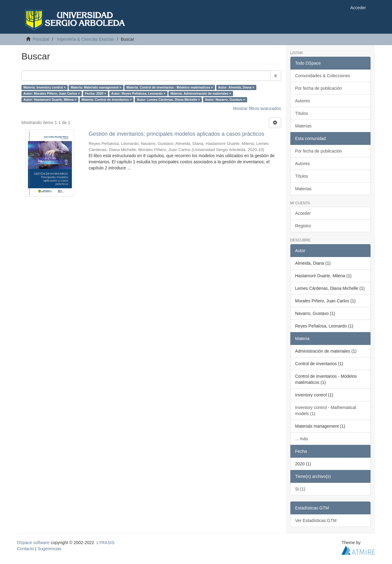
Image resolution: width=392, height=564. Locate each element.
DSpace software (33, 543)
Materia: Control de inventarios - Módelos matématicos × (170, 87)
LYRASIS (105, 543)
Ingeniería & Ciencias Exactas (86, 39)
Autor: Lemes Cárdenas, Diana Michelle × (168, 100)
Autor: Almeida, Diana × (236, 87)
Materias (303, 126)
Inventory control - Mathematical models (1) (326, 411)
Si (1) (300, 489)
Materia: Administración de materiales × (201, 93)
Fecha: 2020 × (95, 93)
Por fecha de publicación (319, 88)
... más (302, 439)
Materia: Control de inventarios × (107, 100)
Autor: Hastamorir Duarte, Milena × (50, 100)
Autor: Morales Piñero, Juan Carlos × (52, 93)
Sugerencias (49, 549)
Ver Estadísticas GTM (316, 520)
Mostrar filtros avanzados (257, 108)
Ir (276, 76)
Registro (303, 226)
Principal (41, 39)
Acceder (303, 213)
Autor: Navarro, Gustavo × (225, 100)
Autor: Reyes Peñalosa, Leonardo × (138, 93)
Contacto (25, 549)
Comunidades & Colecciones (323, 76)
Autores (303, 101)
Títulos (302, 113)
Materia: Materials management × (96, 87)
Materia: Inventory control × (44, 87)
